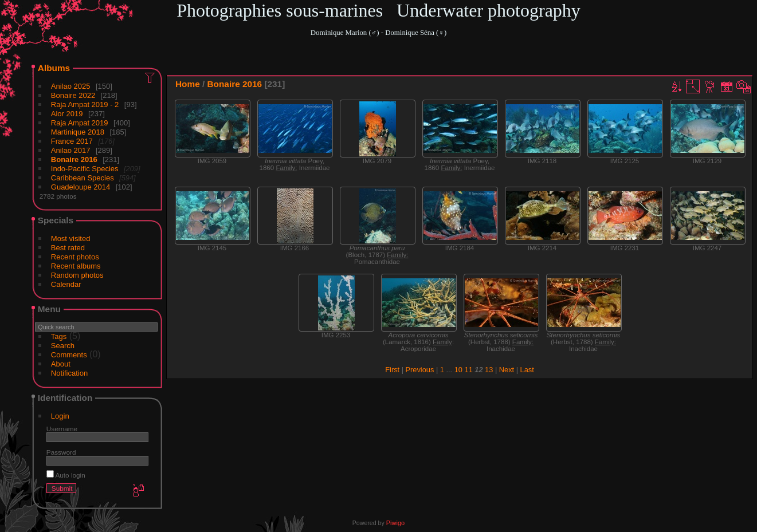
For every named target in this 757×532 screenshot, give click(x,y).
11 (469, 370)
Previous (420, 370)
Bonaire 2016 (74, 159)
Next (507, 370)
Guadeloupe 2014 (81, 187)
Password (61, 452)
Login (60, 416)
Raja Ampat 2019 (80, 123)
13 (489, 370)
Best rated (68, 248)
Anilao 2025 (71, 86)
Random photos (77, 275)
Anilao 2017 (71, 150)
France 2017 (72, 141)
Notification (69, 373)
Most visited (71, 239)
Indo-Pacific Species (85, 169)
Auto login (66, 475)
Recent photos (75, 257)
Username (62, 429)
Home (188, 84)
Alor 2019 (67, 114)
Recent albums (76, 266)
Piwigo (395, 523)
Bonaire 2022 (73, 95)
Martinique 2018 (78, 132)
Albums (54, 68)
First (392, 370)
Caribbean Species (83, 178)
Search (63, 346)
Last (527, 370)
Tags (59, 336)
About (61, 364)
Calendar (66, 284)
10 (458, 370)
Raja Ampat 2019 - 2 (85, 105)
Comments (69, 355)
